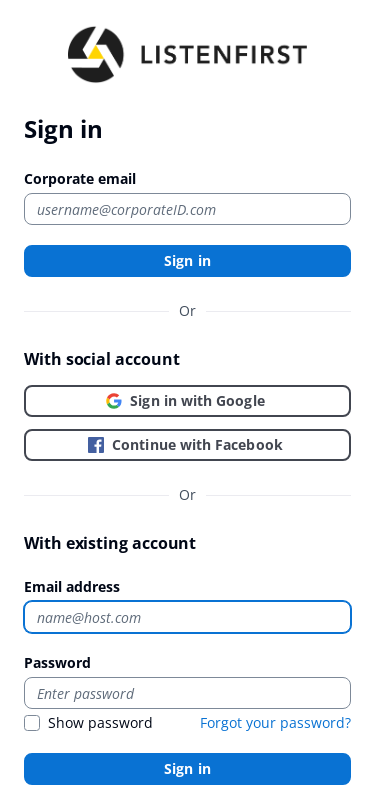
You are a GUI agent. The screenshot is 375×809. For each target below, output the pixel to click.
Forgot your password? (275, 722)
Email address (72, 586)
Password (57, 662)
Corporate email (80, 178)
